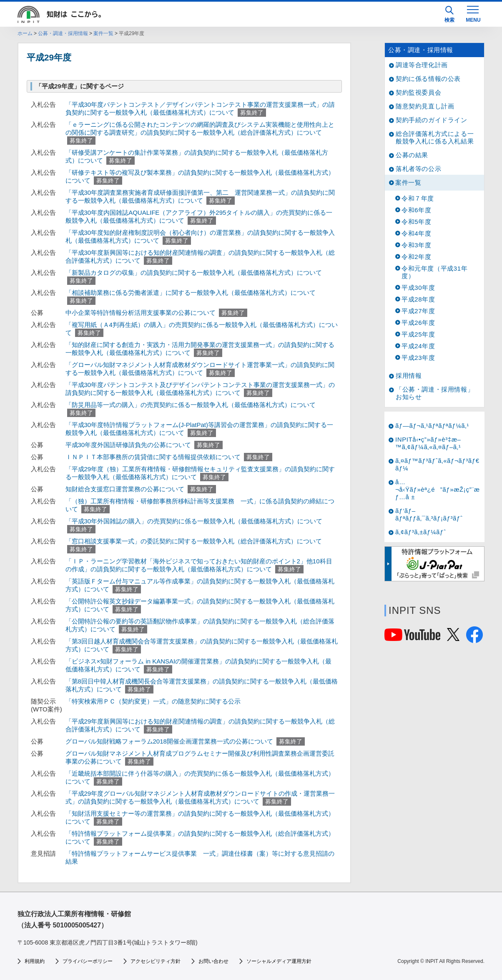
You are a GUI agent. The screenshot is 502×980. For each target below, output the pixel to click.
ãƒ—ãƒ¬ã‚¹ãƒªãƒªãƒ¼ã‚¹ (432, 426)
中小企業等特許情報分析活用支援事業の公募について (141, 313)
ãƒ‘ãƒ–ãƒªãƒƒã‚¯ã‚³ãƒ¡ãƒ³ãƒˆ (429, 514)
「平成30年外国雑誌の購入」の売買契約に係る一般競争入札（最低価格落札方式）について (194, 521)
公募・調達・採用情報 (63, 33)
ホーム (25, 33)
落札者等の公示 (418, 169)
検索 (449, 14)
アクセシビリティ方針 (156, 961)
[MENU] (473, 13)
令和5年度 (416, 222)
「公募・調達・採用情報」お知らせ (435, 393)
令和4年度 (416, 233)
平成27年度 (418, 311)
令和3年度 (416, 245)
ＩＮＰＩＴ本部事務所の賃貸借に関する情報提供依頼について (153, 457)
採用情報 (409, 376)
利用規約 (35, 961)
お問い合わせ (213, 961)
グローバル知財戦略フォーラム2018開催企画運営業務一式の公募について (169, 741)
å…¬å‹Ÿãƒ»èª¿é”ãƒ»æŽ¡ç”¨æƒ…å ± (438, 489)
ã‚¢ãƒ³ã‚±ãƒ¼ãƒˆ (420, 532)
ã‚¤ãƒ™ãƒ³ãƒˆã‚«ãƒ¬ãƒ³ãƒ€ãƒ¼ (437, 464)
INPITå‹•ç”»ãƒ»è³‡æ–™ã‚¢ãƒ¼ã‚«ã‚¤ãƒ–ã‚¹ (428, 443)
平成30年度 (418, 288)
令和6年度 (416, 210)
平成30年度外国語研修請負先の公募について (128, 445)
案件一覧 (103, 33)
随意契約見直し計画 (425, 106)
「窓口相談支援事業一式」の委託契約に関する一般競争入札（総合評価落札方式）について (194, 541)
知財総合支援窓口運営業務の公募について (125, 489)
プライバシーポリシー (88, 961)
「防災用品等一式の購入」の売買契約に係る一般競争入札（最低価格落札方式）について (191, 405)
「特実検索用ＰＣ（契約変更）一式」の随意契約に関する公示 (153, 701)
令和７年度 (418, 198)
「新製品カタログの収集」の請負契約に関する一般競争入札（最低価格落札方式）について (194, 273)
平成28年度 (418, 299)
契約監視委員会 (418, 92)
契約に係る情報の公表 (428, 79)
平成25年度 (418, 334)
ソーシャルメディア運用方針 (279, 961)
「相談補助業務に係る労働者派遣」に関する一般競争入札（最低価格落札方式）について (191, 293)
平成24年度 (418, 346)
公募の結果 (412, 155)
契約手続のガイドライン (432, 120)
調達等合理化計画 (422, 65)
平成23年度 (418, 358)
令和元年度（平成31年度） (434, 272)
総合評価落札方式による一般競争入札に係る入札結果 (435, 137)
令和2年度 (416, 257)
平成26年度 (418, 323)
